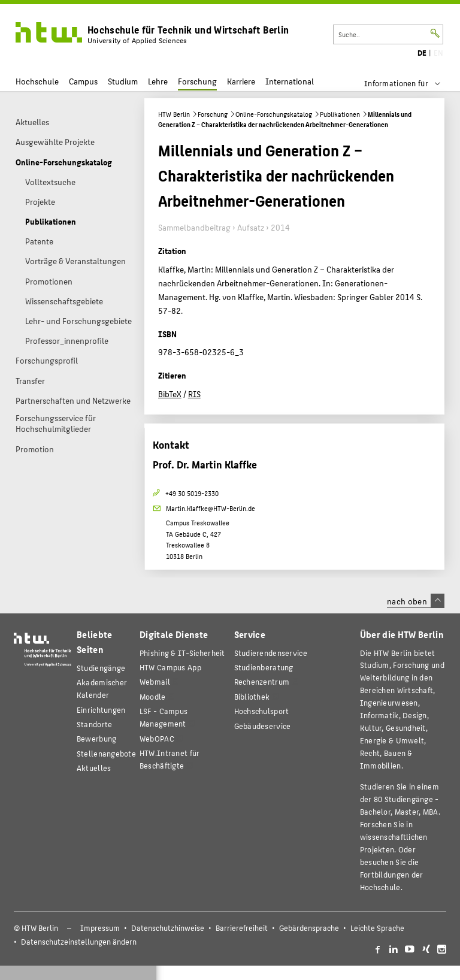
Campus (83, 81)
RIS (194, 394)
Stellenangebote (106, 753)
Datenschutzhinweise (168, 928)
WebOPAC (157, 738)
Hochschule (37, 81)
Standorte (95, 724)
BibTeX (170, 394)
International (290, 81)
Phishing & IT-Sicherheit (182, 653)
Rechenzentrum (262, 681)
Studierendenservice (271, 653)
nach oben (416, 601)
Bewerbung (97, 738)
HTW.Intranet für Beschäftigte (170, 759)
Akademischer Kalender (102, 688)
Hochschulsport (262, 711)
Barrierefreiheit (242, 928)
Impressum (100, 928)
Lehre (158, 81)
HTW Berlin (174, 114)
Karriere (241, 81)
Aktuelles (94, 768)
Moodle (153, 696)
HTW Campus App (170, 667)
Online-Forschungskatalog (274, 114)
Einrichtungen (101, 710)
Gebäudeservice (263, 726)
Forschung (197, 81)
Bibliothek (252, 696)
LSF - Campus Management (164, 717)
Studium (123, 81)
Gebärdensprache (309, 928)
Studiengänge (101, 668)
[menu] (410, 83)
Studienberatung (264, 667)
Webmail (155, 681)
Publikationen (340, 114)
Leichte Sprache (377, 928)
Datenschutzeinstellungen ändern (79, 942)
